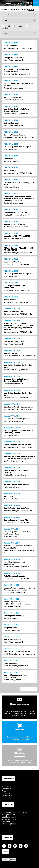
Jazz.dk (4, 9)
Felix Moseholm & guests (14, 576)
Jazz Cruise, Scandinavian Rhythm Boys (18, 366)
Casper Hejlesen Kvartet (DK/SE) (17, 445)
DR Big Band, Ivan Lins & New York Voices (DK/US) (18, 547)
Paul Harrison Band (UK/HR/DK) (17, 651)
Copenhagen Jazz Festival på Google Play (13, 859)
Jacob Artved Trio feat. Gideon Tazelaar (16, 471)
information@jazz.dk (9, 824)
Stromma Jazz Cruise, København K (17, 74)
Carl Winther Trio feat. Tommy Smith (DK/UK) (19, 183)
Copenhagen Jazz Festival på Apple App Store (5, 859)
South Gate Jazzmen (12, 639)
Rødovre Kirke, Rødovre (12, 607)
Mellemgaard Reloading (14, 616)
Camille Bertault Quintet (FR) (16, 212)
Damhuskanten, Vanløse (12, 680)
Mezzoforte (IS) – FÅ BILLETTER (17, 236)
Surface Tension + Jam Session (16, 484)
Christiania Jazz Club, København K (16, 265)
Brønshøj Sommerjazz (12, 48)
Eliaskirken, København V (13, 630)
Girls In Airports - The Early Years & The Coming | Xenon (18, 432)
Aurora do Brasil (10, 170)
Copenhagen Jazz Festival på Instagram (21, 846)
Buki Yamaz (8, 496)
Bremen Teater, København (13, 239)
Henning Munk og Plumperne (16, 135)
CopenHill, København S (12, 161)
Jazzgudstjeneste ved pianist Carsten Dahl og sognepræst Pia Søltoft (19, 589)
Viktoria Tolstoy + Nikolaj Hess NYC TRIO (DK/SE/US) (18, 249)
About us (5, 786)
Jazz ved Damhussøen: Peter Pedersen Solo (15, 676)
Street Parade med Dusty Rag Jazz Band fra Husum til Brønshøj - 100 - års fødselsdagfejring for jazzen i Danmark (18, 326)
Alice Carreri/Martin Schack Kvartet (19, 407)
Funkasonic (8, 159)
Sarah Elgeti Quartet (12, 97)
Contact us (6, 793)
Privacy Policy (7, 796)
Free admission (19, 26)
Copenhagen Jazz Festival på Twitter (10, 846)
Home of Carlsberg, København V (16, 666)
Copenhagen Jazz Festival (17, 9)
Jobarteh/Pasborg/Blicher (15, 224)
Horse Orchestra (11, 300)
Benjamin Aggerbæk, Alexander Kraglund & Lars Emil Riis (17, 380)
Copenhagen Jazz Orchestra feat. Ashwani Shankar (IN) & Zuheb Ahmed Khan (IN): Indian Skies (19, 198)
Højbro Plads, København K (13, 60)
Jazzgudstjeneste (11, 628)
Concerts (31, 9)
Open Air (7, 26)
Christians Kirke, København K (14, 593)
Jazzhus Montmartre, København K (16, 215)
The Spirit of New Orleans (15, 57)
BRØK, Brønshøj (27, 48)
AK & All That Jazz (11, 353)
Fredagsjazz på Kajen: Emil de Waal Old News (18, 84)
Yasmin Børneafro (11, 46)
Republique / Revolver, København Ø (17, 227)
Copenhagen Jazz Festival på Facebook (4, 846)
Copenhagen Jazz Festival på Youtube (26, 846)
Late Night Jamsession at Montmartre (14, 287)
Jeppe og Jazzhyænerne (13, 311)
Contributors (7, 789)
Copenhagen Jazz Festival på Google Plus (15, 846)
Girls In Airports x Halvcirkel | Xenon (19, 147)
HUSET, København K (11, 149)
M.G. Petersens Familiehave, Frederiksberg (19, 138)
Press (4, 791)
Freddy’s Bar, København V (13, 100)
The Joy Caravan (10, 663)
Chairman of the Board (13, 262)
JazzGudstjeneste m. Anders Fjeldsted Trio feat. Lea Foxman (17, 603)
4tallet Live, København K (13, 187)
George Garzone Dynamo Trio (16, 520)
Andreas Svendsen (11, 123)
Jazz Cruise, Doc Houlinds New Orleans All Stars (16, 70)
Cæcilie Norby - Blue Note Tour (16, 508)
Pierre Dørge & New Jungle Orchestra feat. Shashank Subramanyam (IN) (19, 457)
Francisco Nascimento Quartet (16, 419)
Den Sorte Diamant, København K (16, 88)
